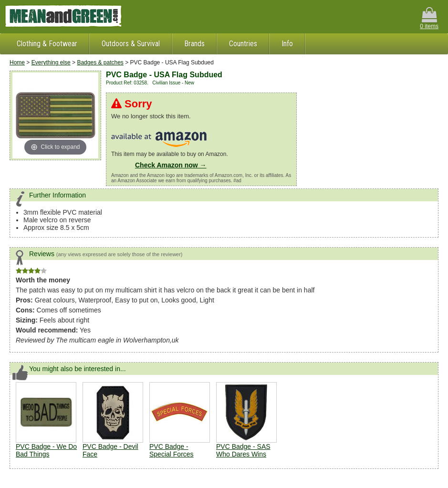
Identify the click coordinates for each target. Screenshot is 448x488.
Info (287, 44)
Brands (194, 44)
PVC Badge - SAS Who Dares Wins (243, 450)
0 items (429, 18)
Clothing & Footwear (47, 44)
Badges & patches (100, 62)
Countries (243, 44)
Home (17, 62)
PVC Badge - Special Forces (172, 450)
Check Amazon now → (171, 165)
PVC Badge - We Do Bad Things (46, 450)
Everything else (51, 62)
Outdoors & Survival (131, 44)
